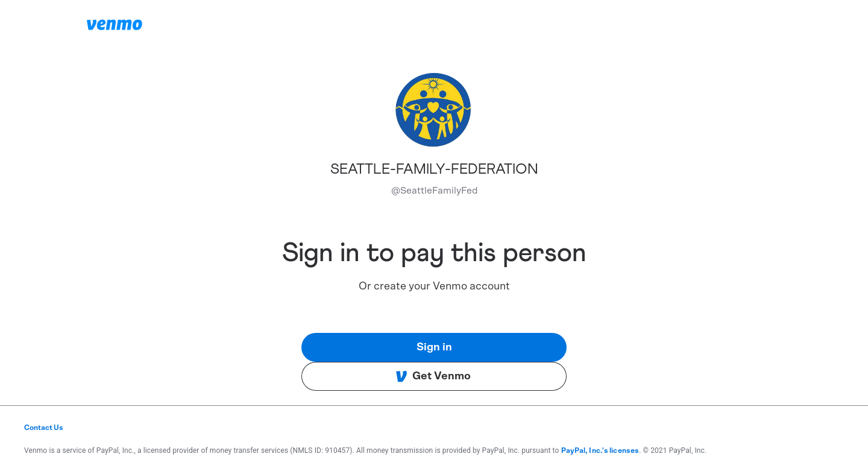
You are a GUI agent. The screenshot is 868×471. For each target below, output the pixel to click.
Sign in (434, 347)
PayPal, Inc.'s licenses (600, 450)
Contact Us (44, 428)
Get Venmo (433, 376)
